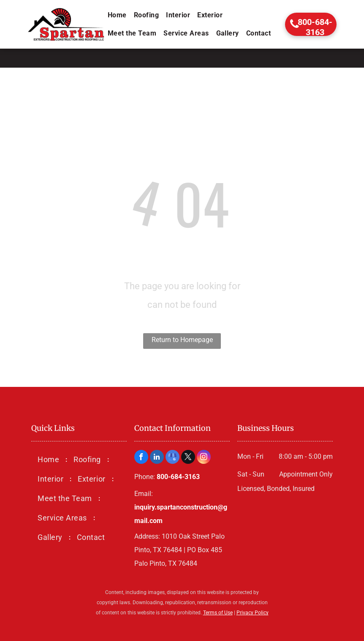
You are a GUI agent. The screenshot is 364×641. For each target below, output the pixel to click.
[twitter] (188, 458)
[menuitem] (118, 15)
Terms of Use (218, 613)
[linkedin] (157, 458)
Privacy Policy (253, 613)
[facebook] (141, 458)
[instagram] (204, 458)
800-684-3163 (178, 477)
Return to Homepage (182, 340)
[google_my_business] (172, 458)
